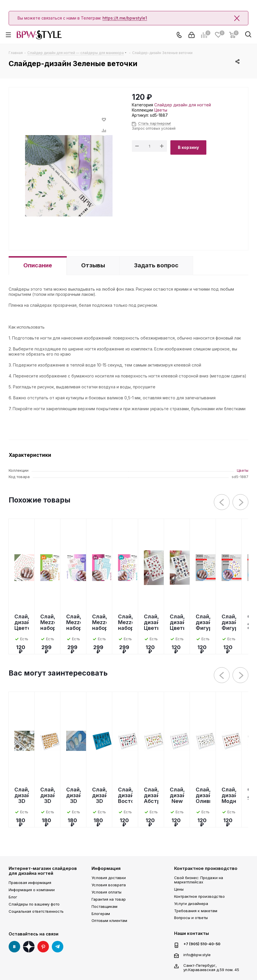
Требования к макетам (196, 911)
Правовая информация (30, 883)
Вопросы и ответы (191, 918)
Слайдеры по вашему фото (34, 904)
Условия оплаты (106, 892)
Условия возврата (109, 885)
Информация (106, 868)
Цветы (161, 110)
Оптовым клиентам (109, 920)
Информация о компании (32, 890)
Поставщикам (104, 906)
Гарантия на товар (109, 899)
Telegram (58, 947)
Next (241, 502)
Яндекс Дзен (29, 947)
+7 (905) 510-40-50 (202, 944)
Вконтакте (14, 947)
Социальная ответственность (36, 911)
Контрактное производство (206, 868)
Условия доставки (109, 878)
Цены (179, 889)
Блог (13, 897)
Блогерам (101, 914)
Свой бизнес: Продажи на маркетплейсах (199, 880)
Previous (222, 502)
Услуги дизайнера (191, 904)
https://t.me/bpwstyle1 (125, 18)
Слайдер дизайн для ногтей (183, 105)
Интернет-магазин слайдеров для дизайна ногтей (43, 871)
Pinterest (43, 947)
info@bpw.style (197, 955)
